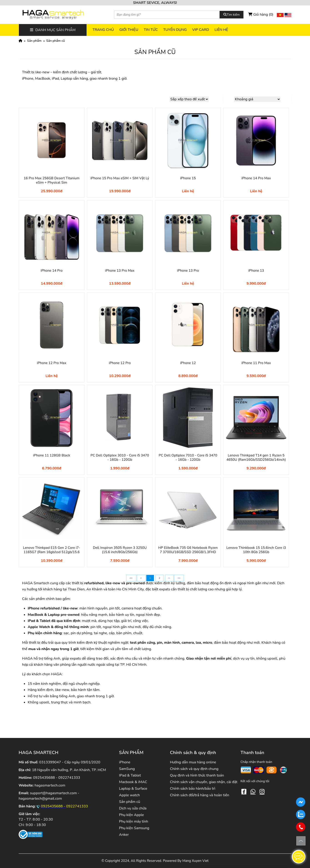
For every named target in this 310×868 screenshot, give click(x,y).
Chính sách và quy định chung (194, 769)
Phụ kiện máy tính (134, 821)
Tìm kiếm (231, 15)
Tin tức (151, 30)
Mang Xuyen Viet (195, 861)
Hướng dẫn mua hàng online (193, 762)
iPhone (125, 762)
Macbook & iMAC (133, 782)
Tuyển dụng (175, 30)
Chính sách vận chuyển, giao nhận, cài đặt (204, 782)
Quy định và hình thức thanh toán (197, 775)
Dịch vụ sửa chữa (133, 808)
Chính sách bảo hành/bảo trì (193, 789)
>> (179, 578)
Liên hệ (221, 30)
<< (131, 578)
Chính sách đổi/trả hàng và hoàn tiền (200, 795)
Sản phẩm (34, 41)
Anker (124, 835)
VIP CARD (201, 30)
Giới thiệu (129, 30)
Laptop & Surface (133, 789)
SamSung (127, 769)
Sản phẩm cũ (56, 41)
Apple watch (129, 795)
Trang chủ (103, 30)
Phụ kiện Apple (131, 815)
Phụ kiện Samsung (134, 828)
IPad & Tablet (130, 775)
